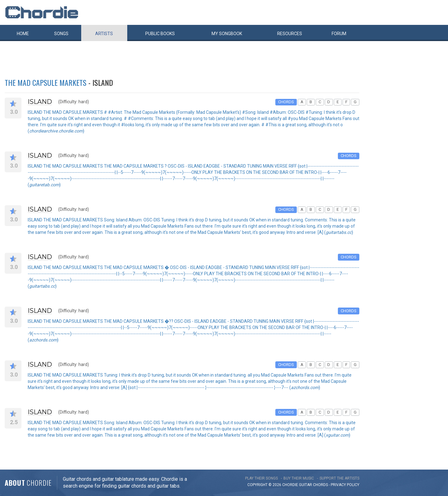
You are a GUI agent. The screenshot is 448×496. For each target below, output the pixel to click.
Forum (339, 34)
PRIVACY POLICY (345, 485)
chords (320, 485)
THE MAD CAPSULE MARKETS (46, 82)
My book (227, 34)
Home (23, 34)
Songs (61, 34)
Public (160, 34)
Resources (290, 34)
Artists (104, 34)
